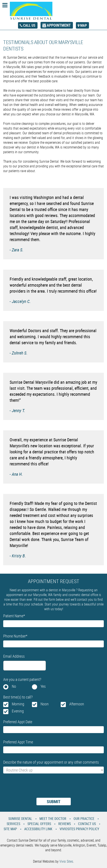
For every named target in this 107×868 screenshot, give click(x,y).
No (14, 686)
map (84, 25)
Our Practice (84, 819)
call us (29, 25)
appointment (59, 25)
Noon (45, 704)
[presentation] (36, 788)
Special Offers (39, 824)
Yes (43, 686)
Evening (18, 711)
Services (13, 824)
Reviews (65, 824)
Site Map (10, 829)
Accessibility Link (38, 829)
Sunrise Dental (20, 819)
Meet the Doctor (53, 819)
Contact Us (87, 824)
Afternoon (77, 704)
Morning (18, 704)
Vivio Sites (66, 861)
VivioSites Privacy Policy (79, 829)
